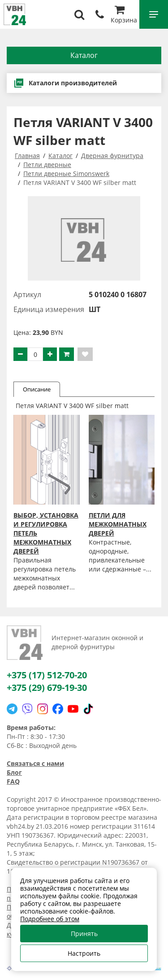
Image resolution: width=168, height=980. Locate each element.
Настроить (84, 953)
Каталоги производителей (65, 83)
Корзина (124, 15)
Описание (37, 389)
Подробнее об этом (50, 919)
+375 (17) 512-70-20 (47, 675)
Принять (84, 934)
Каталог (84, 55)
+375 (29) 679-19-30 (47, 688)
